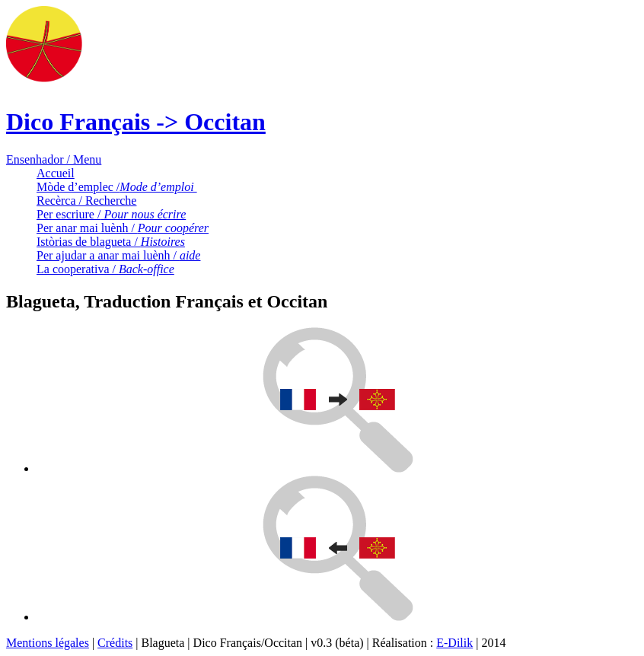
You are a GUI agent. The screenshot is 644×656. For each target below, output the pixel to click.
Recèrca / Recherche (86, 201)
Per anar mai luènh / (123, 228)
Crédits (115, 643)
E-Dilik (454, 643)
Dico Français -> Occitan (136, 122)
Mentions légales (48, 643)
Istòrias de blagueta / (111, 242)
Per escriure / (111, 214)
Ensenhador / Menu (54, 159)
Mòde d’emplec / (117, 187)
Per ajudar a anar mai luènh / (118, 255)
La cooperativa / (105, 269)
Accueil (56, 173)
